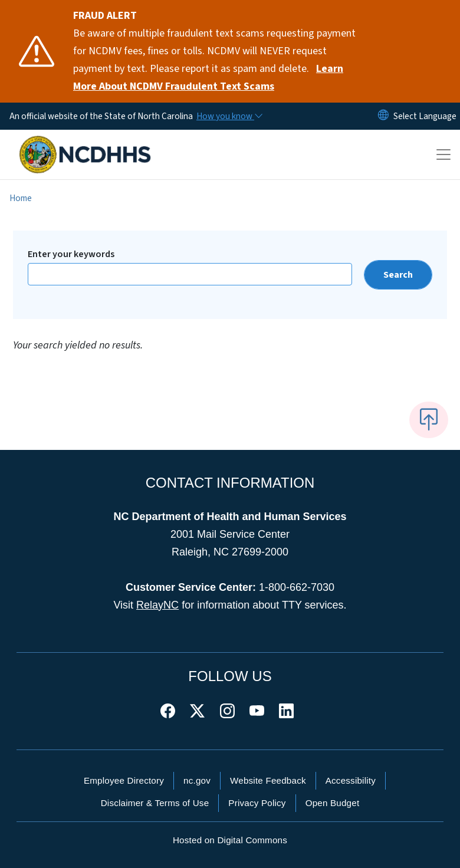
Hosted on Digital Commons (230, 840)
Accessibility (351, 780)
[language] (425, 116)
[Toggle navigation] (443, 154)
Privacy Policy (257, 803)
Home (21, 198)
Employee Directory (124, 780)
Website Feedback (268, 780)
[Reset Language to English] (383, 116)
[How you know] (229, 116)
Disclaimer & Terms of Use (155, 803)
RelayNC (157, 605)
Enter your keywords (71, 254)
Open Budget (333, 803)
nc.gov (197, 780)
